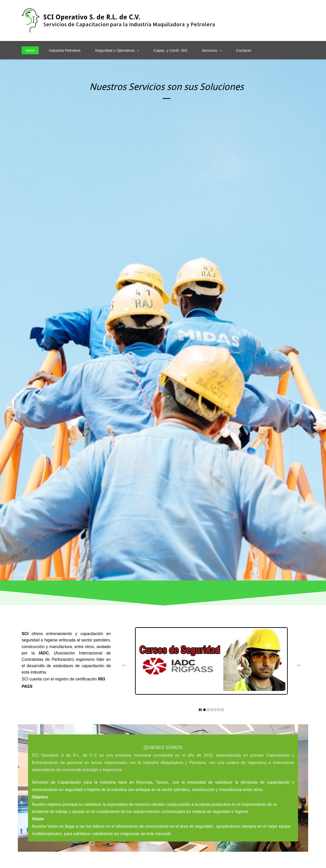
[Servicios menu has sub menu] (212, 50)
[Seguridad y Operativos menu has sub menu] (117, 50)
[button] (125, 665)
